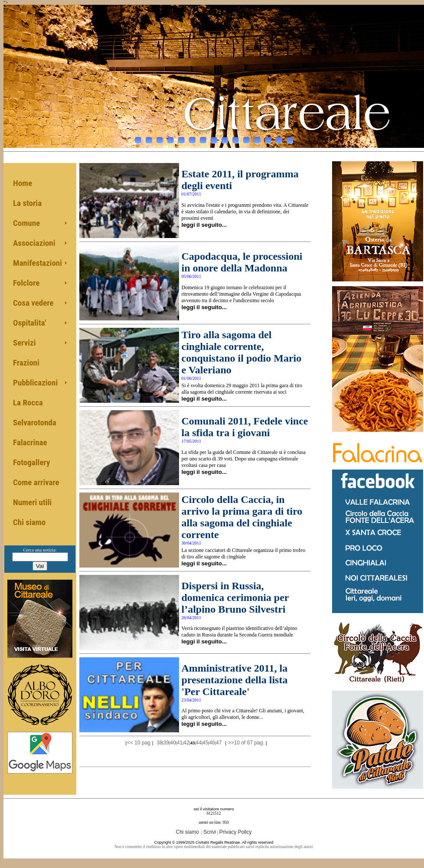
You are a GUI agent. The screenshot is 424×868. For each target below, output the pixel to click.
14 (279, 138)
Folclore (26, 283)
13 (268, 138)
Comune (26, 223)
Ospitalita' (29, 323)
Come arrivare (36, 482)
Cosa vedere (33, 303)
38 (159, 743)
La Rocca (28, 403)
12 (257, 138)
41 (180, 743)
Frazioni (26, 363)
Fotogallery (31, 462)
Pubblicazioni (35, 383)
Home (23, 183)
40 (173, 743)
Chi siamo (29, 522)
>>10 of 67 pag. (246, 743)
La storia (27, 203)
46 (212, 743)
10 (236, 138)
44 (199, 743)
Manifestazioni (38, 263)
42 (186, 743)
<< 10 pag (139, 743)
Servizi (24, 343)
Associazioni (34, 243)
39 (166, 743)
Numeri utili (32, 502)
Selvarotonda (35, 423)
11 (246, 138)
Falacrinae (30, 442)
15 (290, 138)
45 (205, 743)
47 (219, 743)
